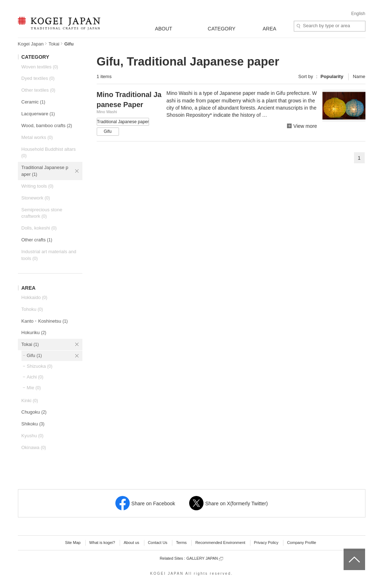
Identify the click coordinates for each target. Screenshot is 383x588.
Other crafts (37, 240)
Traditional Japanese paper (45, 171)
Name (359, 76)
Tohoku (32, 309)
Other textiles (39, 90)
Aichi (35, 377)
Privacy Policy (266, 543)
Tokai (54, 44)
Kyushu (33, 436)
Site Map (73, 543)
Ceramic (33, 102)
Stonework (36, 198)
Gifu (34, 355)
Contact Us (158, 543)
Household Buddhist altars (49, 153)
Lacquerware (38, 114)
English (358, 14)
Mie (34, 388)
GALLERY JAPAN (205, 558)
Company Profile (301, 543)
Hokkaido (34, 297)
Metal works (37, 137)
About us (131, 543)
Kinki (30, 401)
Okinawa (34, 447)
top (346, 551)
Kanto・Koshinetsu (45, 321)
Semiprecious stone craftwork (42, 213)
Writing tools (38, 186)
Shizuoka (40, 366)
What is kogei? (102, 543)
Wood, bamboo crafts (47, 126)
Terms (181, 543)
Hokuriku (34, 332)
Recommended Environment (220, 543)
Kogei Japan (31, 44)
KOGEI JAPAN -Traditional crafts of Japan (59, 24)
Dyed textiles (38, 78)
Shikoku (33, 424)
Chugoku (34, 412)
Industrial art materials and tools (49, 255)
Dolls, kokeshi (39, 228)
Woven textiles (40, 67)
